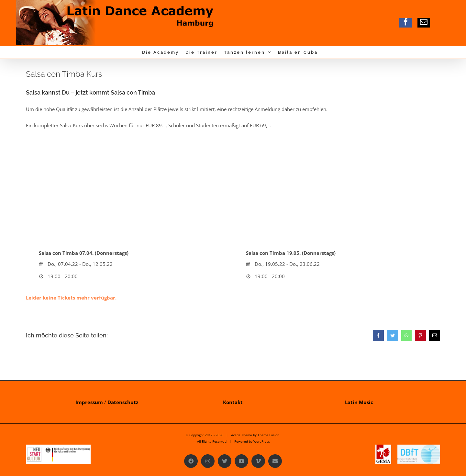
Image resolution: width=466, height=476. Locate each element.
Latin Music (359, 402)
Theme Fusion (268, 435)
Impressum (89, 402)
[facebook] (406, 22)
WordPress (262, 441)
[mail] (424, 22)
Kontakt (233, 402)
